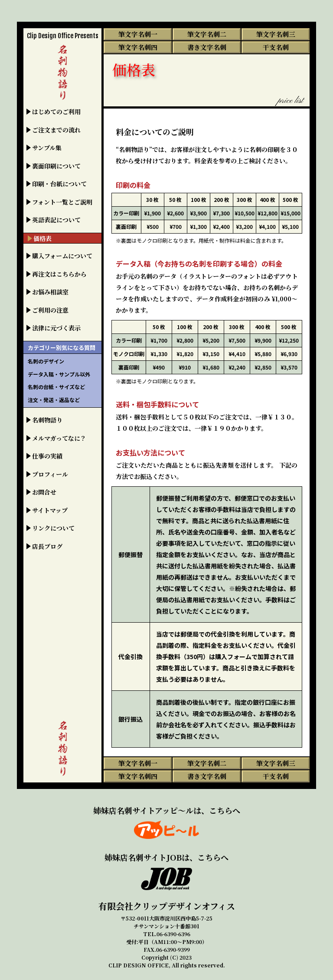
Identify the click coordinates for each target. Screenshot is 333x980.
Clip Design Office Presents (63, 36)
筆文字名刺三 (276, 34)
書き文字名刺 (207, 47)
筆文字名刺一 (138, 34)
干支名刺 (276, 47)
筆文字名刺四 (138, 47)
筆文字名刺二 (207, 34)
